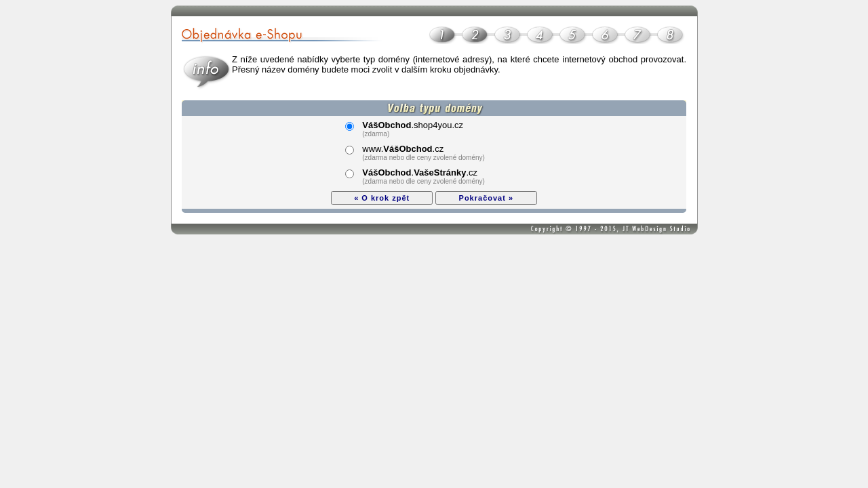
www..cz (403, 149)
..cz (420, 172)
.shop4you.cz (413, 125)
